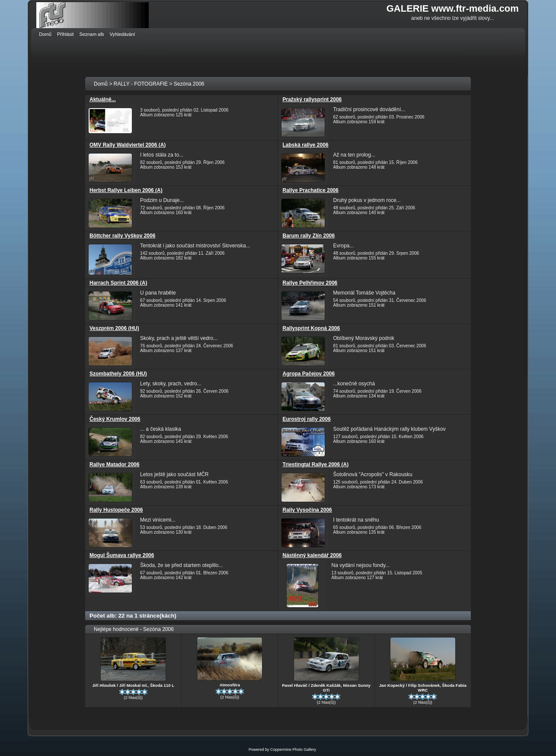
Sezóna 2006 (189, 84)
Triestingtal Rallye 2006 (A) (315, 464)
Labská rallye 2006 (305, 145)
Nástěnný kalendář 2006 (312, 555)
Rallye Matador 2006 (114, 464)
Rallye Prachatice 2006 (310, 190)
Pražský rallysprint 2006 (312, 99)
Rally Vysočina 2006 (307, 510)
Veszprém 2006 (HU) (114, 328)
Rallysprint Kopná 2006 (311, 328)
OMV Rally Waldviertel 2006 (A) (128, 145)
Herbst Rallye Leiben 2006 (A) (126, 190)
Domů (101, 84)
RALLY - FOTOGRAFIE (141, 84)
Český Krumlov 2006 (115, 419)
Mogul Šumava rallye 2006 (122, 555)
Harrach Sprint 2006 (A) (118, 283)
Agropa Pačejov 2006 (308, 374)
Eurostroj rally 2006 (306, 419)
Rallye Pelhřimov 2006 (310, 283)
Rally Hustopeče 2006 (116, 510)
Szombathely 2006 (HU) (118, 374)
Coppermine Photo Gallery (293, 750)
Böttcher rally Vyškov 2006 (122, 236)
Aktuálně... (103, 99)
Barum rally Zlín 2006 (308, 236)
